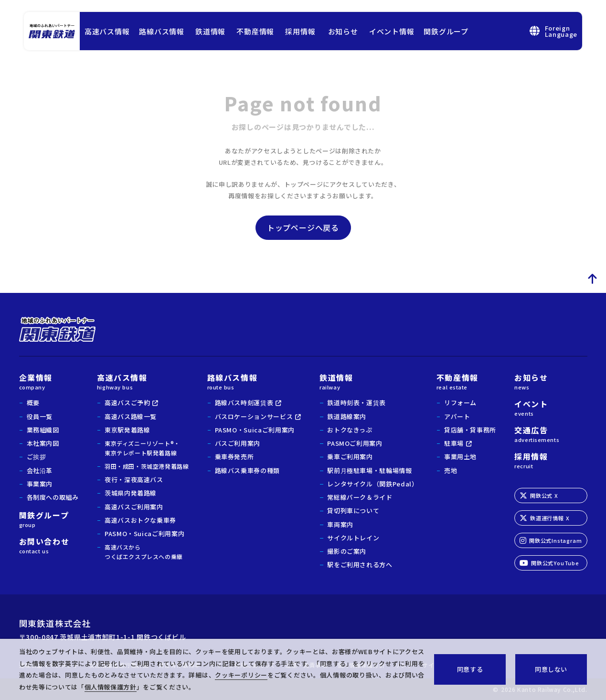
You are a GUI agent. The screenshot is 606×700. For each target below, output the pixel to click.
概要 (33, 403)
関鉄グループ (446, 31)
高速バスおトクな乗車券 (140, 520)
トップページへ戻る (303, 227)
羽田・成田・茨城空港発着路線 (147, 466)
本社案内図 (43, 443)
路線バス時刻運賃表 (244, 403)
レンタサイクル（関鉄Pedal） (372, 484)
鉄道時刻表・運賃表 (356, 403)
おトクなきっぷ (350, 430)
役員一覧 (40, 416)
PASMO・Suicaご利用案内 (144, 533)
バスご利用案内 (238, 443)
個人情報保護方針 (111, 687)
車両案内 (340, 524)
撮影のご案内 (347, 551)
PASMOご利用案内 (355, 443)
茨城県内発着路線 (131, 493)
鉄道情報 (210, 31)
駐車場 (454, 443)
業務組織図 (43, 430)
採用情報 (300, 31)
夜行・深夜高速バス (134, 479)
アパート (457, 416)
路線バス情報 (162, 31)
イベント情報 (392, 31)
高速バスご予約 (128, 403)
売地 (451, 470)
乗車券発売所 (234, 457)
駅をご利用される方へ (360, 565)
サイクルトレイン (353, 538)
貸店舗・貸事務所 (470, 430)
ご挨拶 (37, 457)
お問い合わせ (49, 545)
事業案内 (40, 484)
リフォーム (460, 403)
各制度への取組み (53, 497)
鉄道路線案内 (347, 416)
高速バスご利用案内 (134, 507)
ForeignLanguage (553, 31)
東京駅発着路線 (128, 430)
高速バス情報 (107, 31)
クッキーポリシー (241, 675)
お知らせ (343, 31)
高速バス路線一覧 (131, 416)
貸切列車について (353, 511)
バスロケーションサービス (254, 416)
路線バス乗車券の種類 (248, 470)
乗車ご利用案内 (350, 457)
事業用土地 (460, 457)
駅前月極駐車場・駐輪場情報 (369, 470)
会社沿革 (40, 470)
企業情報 (49, 381)
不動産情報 (255, 31)
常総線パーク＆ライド (360, 497)
